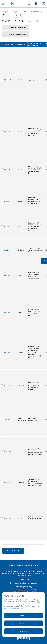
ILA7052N (7, 312)
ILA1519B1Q (8, 452)
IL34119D (7, 132)
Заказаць (13, 551)
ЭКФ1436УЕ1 (9, 419)
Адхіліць (24, 623)
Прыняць (23, 631)
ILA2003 (7, 250)
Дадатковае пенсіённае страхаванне (23, 583)
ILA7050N (7, 275)
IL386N (7, 227)
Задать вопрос (44, 261)
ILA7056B (7, 386)
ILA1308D (7, 352)
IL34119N (7, 170)
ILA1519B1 (8, 482)
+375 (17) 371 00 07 (22, 4)
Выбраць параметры (15, 27)
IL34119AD (8, 80)
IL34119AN (8, 519)
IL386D (7, 201)
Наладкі (23, 615)
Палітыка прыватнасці (23, 587)
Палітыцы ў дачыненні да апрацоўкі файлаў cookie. (22, 607)
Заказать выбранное (16, 34)
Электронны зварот (24, 579)
